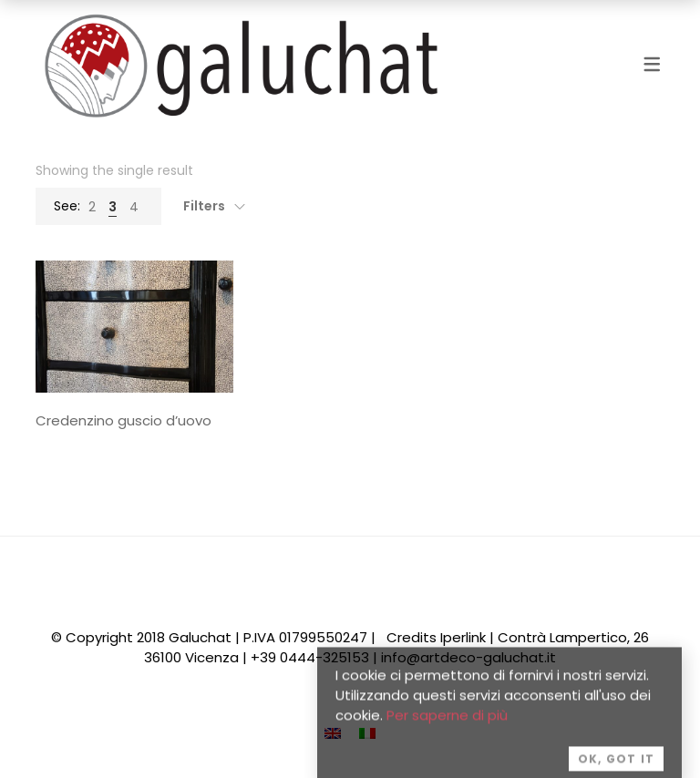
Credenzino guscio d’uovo (124, 420)
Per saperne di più (447, 726)
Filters (204, 206)
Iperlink (463, 637)
